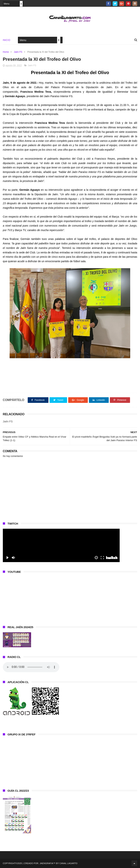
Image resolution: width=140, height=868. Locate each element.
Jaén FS (18, 52)
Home (6, 52)
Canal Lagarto (68, 863)
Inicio (7, 40)
